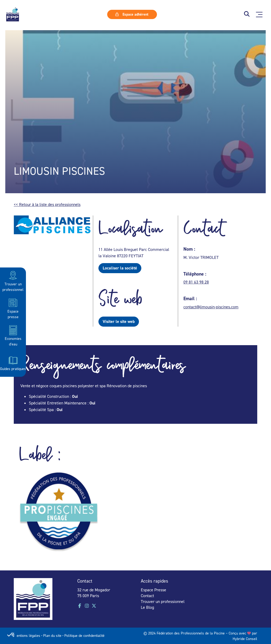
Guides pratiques (13, 363)
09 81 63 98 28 (196, 282)
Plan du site (52, 635)
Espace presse (13, 308)
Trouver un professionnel (13, 281)
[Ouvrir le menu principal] (259, 15)
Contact (147, 596)
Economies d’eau (13, 335)
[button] (247, 14)
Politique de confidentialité (84, 635)
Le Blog (147, 607)
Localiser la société (120, 268)
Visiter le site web (119, 321)
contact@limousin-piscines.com (211, 307)
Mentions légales (27, 635)
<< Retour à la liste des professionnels (47, 204)
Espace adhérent (132, 14)
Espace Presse (153, 590)
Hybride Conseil (245, 639)
